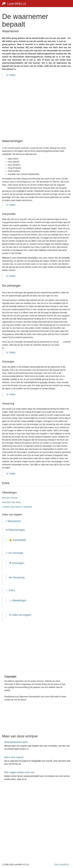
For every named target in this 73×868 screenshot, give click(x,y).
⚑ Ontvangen (17, 563)
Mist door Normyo (10, 498)
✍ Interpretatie (18, 540)
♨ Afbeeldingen (18, 601)
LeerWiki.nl (14, 4)
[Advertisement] (36, 108)
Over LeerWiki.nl (62, 864)
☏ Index (11, 75)
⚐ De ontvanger (14, 553)
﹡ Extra (10, 590)
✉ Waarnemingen (15, 530)
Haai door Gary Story (11, 502)
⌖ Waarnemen (13, 521)
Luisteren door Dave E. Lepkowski (17, 507)
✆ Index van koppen (20, 615)
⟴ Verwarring (17, 577)
